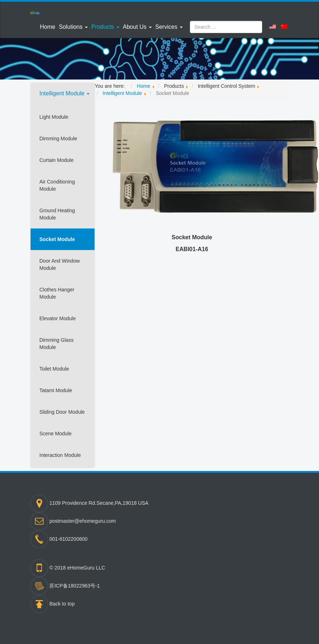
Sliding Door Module (62, 412)
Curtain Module (57, 160)
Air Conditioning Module (57, 185)
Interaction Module (60, 455)
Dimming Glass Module (57, 344)
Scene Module (56, 434)
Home (48, 27)
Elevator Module (58, 318)
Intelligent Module (65, 93)
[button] (73, 27)
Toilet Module (54, 369)
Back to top (62, 604)
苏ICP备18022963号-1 (74, 586)
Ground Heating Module (57, 214)
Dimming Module (58, 139)
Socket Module (57, 239)
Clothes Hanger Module (57, 293)
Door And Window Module (60, 264)
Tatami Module (56, 390)
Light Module (54, 117)
